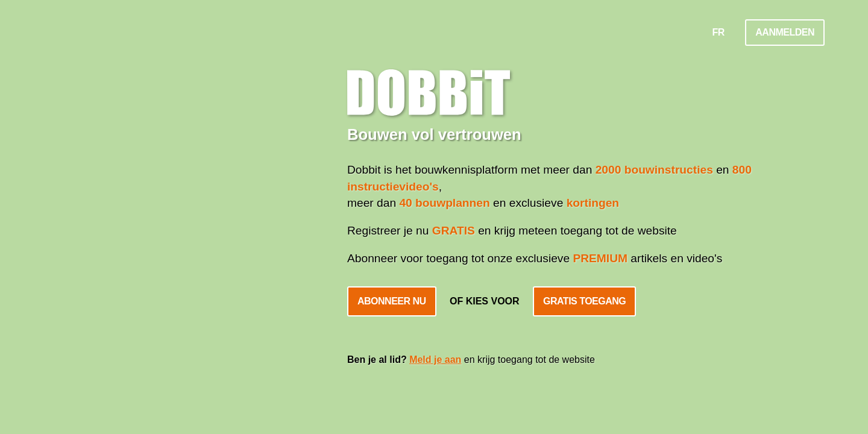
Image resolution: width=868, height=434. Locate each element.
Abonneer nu (392, 301)
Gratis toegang (584, 301)
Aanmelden (785, 32)
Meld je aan (435, 360)
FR (719, 32)
